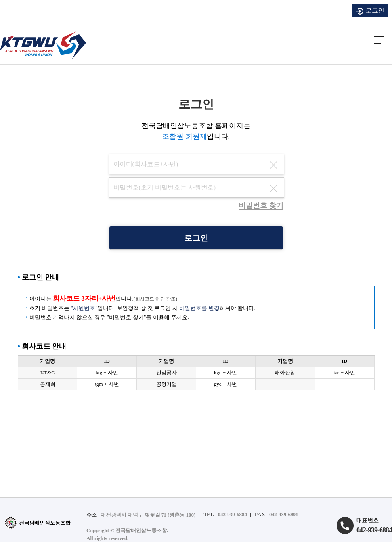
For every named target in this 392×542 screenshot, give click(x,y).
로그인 (370, 11)
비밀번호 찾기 (261, 205)
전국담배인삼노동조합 (37, 523)
